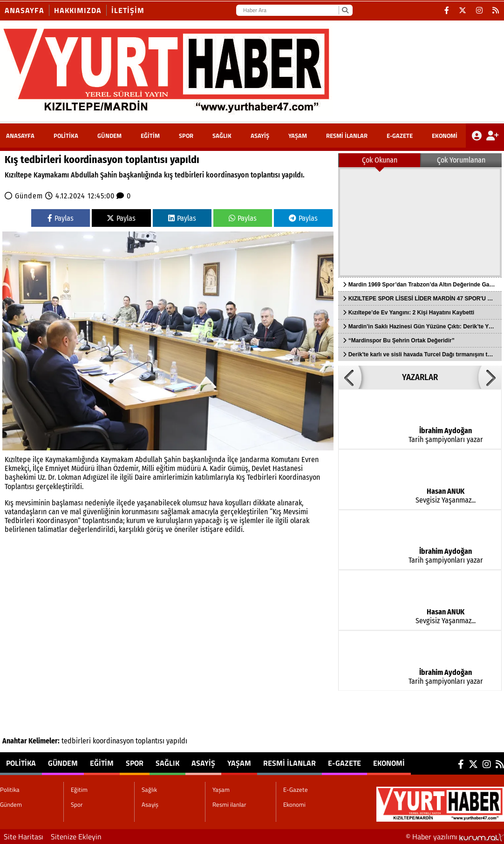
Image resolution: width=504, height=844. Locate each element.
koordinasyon (113, 741)
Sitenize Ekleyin (76, 837)
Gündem (109, 136)
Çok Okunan (380, 160)
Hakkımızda (78, 10)
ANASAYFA (20, 136)
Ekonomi (445, 136)
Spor (186, 136)
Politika (66, 136)
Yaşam (298, 136)
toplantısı (150, 741)
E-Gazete (400, 136)
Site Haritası (24, 837)
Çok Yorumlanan (461, 160)
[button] (350, 377)
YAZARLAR (420, 377)
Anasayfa (24, 10)
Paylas (61, 218)
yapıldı (177, 741)
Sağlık (222, 136)
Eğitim (150, 136)
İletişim (128, 10)
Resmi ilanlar (347, 136)
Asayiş (260, 136)
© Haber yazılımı (455, 837)
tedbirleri (76, 741)
